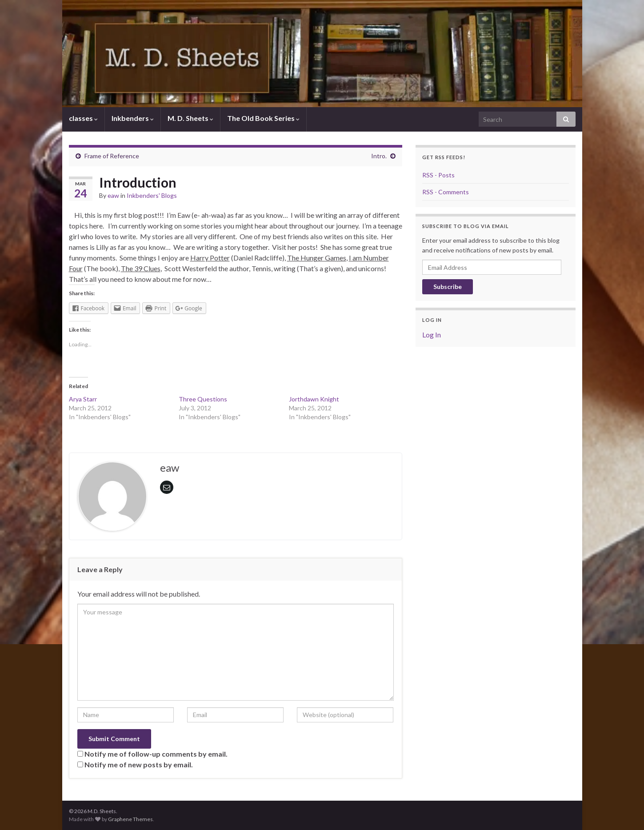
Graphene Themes (130, 819)
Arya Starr (83, 399)
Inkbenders (133, 118)
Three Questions (203, 399)
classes (83, 118)
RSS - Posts (438, 175)
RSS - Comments (446, 192)
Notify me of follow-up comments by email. (156, 754)
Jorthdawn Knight (314, 399)
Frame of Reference (112, 156)
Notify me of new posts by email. (139, 764)
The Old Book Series (263, 118)
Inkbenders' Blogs (152, 195)
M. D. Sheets (190, 118)
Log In (432, 335)
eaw (113, 195)
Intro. (379, 156)
